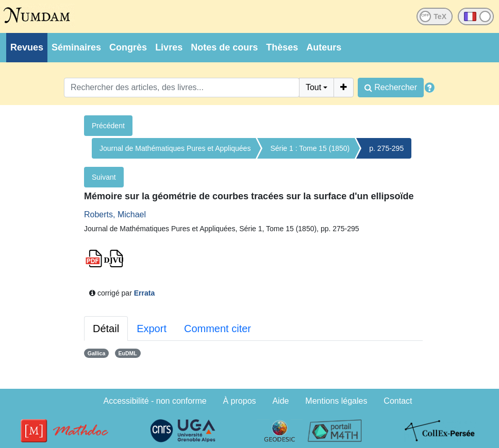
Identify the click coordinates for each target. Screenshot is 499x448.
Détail (106, 329)
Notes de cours (224, 47)
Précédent (108, 126)
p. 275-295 (386, 148)
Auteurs (324, 47)
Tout (313, 87)
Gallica (96, 353)
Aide (280, 401)
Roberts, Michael (115, 214)
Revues (27, 47)
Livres (169, 47)
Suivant (104, 177)
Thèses (282, 47)
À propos (240, 401)
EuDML (128, 353)
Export (152, 329)
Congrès (128, 47)
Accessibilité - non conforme (155, 401)
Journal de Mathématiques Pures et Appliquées (175, 148)
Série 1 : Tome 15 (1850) (310, 148)
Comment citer (218, 329)
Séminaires (76, 47)
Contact (398, 401)
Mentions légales (336, 401)
